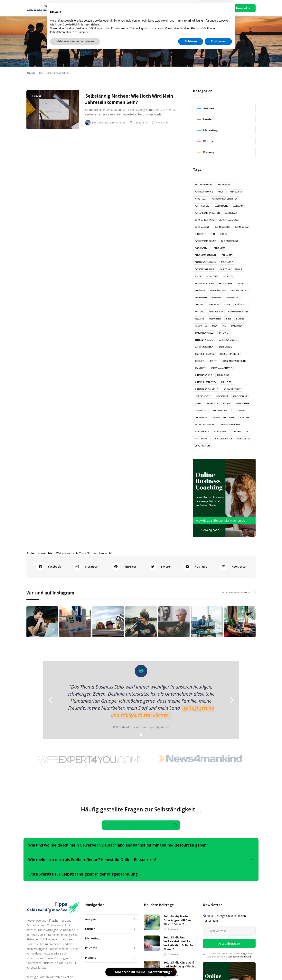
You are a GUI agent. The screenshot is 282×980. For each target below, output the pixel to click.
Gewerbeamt (233, 298)
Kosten (213, 361)
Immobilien (237, 326)
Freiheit (242, 283)
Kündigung (223, 375)
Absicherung (225, 185)
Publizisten (244, 439)
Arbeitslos (201, 199)
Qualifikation (202, 446)
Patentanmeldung (205, 425)
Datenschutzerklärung (239, 957)
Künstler (226, 382)
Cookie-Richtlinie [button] (73, 952)
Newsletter (244, 8)
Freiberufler (226, 283)
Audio (112, 8)
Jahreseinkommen (204, 347)
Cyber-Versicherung (205, 241)
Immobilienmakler (204, 333)
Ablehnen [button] (191, 969)
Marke (198, 403)
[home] (43, 8)
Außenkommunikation (207, 213)
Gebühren (200, 290)
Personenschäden (230, 425)
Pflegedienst (221, 432)
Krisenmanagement (221, 368)
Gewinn (199, 305)
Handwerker (216, 312)
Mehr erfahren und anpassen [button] (75, 969)
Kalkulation (225, 347)
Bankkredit (231, 213)
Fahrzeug (225, 269)
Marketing (212, 403)
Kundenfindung (203, 375)
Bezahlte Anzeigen (229, 220)
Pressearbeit (202, 439)
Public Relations (223, 439)
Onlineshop (201, 417)
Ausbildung (222, 206)
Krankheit (200, 368)
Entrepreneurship (205, 269)
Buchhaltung (202, 227)
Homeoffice (201, 326)
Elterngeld (227, 262)
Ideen (215, 326)
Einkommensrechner (206, 255)
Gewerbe (217, 298)
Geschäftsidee (218, 290)
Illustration (130, 8)
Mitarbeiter (243, 403)
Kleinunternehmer (229, 354)
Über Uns (192, 8)
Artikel (97, 8)
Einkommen (220, 248)
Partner (245, 417)
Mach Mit (179, 8)
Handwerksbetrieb (238, 312)
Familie (239, 269)
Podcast (163, 8)
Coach (224, 234)
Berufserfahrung (204, 220)
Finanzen (228, 276)
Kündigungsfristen (205, 382)
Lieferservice (221, 396)
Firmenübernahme (204, 283)
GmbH (227, 305)
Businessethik (222, 227)
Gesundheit (201, 298)
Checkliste (200, 234)
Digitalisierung (230, 241)
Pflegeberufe (202, 432)
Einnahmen (228, 255)
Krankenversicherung (234, 361)
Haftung (199, 312)
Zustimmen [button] (218, 969)
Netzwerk (240, 410)
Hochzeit (241, 319)
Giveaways (213, 305)
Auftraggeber (202, 206)
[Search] (141, 825)
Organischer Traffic (224, 417)
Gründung (241, 305)
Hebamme (199, 319)
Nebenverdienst (221, 410)
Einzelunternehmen (205, 262)
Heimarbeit (215, 319)
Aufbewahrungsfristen (225, 199)
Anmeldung (236, 192)
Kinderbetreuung (204, 354)
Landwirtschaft (232, 389)
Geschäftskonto (240, 290)
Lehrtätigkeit (202, 396)
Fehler (198, 276)
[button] (79, 8)
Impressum (207, 8)
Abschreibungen (204, 185)
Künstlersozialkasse (206, 389)
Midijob (227, 403)
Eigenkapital (202, 248)
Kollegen (200, 361)
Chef (213, 234)
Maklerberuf (240, 396)
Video (147, 8)
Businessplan (242, 227)
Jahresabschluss (228, 340)
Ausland (238, 206)
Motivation (201, 410)
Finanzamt (212, 276)
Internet (224, 333)
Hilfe (229, 319)
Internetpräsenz (204, 340)
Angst (221, 192)
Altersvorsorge (204, 192)
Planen (237, 432)
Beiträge (31, 73)
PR (247, 432)
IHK (224, 326)
